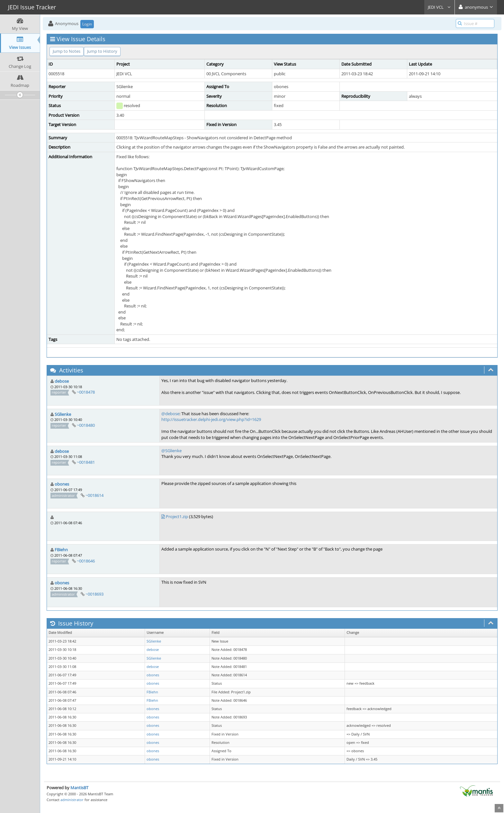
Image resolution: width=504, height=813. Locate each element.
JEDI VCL (439, 7)
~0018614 (94, 495)
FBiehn (61, 550)
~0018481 (86, 462)
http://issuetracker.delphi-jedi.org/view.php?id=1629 (211, 419)
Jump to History (102, 51)
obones (62, 484)
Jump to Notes (67, 51)
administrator (72, 800)
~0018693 (94, 594)
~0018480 (86, 425)
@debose (170, 414)
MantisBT (79, 788)
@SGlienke (171, 451)
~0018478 (86, 392)
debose (62, 381)
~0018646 (86, 561)
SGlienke (63, 414)
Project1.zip (177, 516)
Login (87, 24)
